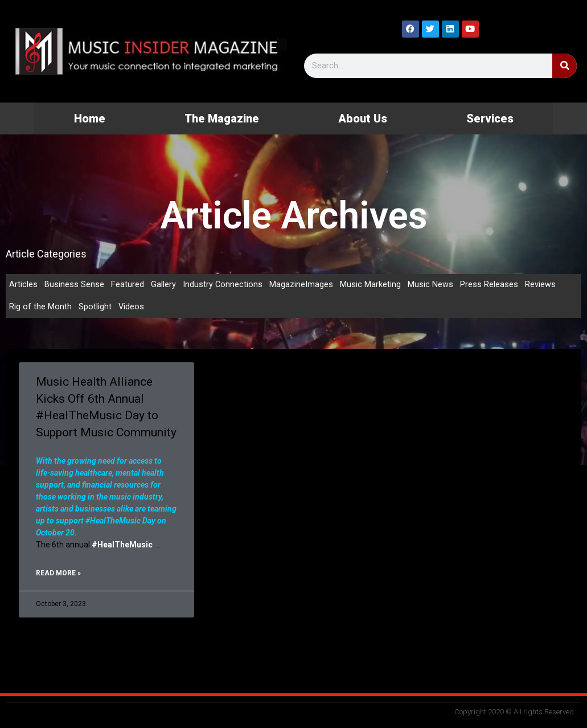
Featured (128, 285)
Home (90, 118)
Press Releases (490, 285)
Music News (431, 285)
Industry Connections (223, 285)
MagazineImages (302, 285)
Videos (132, 308)
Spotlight (95, 308)
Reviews (541, 285)
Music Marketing (371, 285)
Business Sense (74, 285)
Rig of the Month (40, 308)
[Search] (565, 66)
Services (490, 118)
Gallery (163, 285)
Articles (23, 285)
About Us (363, 118)
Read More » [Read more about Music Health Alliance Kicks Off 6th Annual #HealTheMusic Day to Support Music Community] (58, 574)
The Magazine (222, 118)
